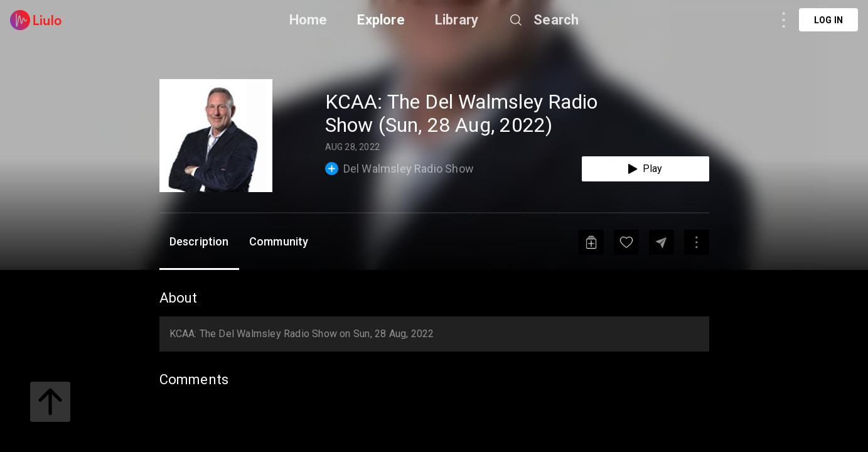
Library (457, 20)
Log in (828, 20)
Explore (381, 20)
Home (308, 20)
